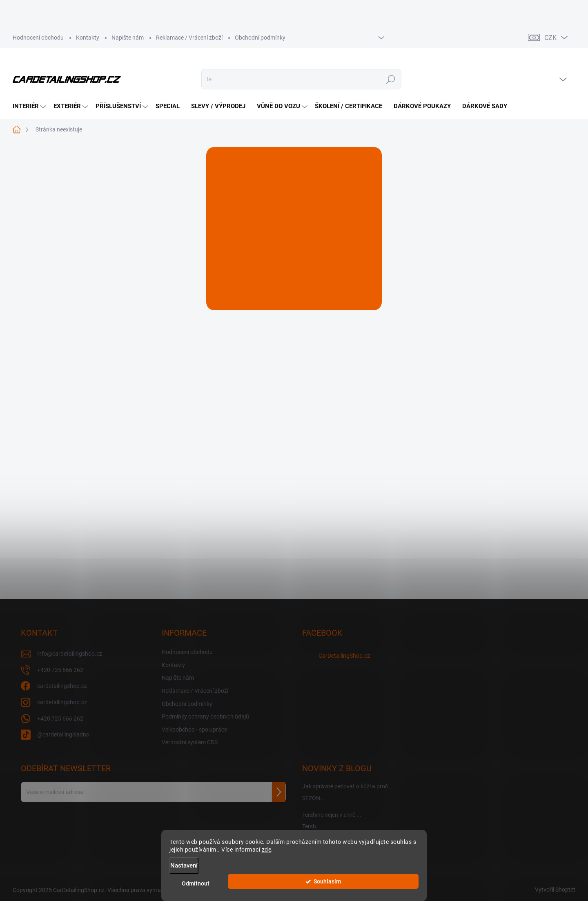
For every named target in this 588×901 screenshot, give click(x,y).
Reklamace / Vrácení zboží (189, 38)
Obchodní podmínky (260, 38)
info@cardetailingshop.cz (70, 654)
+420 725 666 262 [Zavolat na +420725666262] (60, 670)
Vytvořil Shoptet (555, 890)
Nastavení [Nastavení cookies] (184, 870)
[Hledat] (301, 79)
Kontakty (88, 38)
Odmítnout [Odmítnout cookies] (334, 885)
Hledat (391, 79)
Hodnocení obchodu (38, 38)
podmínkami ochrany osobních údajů (130, 814)
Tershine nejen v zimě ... (332, 815)
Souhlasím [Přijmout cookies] (397, 885)
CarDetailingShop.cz (344, 656)
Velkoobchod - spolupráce (194, 730)
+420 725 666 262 (60, 719)
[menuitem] (30, 106)
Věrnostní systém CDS (190, 742)
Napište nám (128, 38)
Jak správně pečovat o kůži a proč (345, 786)
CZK (550, 38)
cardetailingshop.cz (62, 686)
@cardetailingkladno (63, 734)
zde (267, 854)
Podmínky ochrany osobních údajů (205, 716)
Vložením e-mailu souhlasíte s (96, 814)
